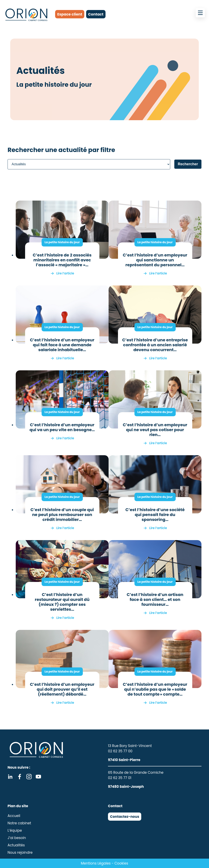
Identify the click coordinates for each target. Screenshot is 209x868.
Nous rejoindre (20, 852)
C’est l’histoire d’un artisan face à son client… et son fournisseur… (155, 599)
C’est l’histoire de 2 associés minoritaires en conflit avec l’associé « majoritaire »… (62, 260)
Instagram (29, 777)
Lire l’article (65, 273)
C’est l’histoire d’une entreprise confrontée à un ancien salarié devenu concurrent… (155, 345)
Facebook (20, 777)
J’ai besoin (17, 838)
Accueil (14, 816)
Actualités (16, 845)
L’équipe (15, 830)
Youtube (38, 777)
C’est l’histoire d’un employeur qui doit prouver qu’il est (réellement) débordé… (62, 689)
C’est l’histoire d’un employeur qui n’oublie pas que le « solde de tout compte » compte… (155, 689)
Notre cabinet (19, 823)
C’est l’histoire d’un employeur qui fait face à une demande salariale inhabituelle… (62, 345)
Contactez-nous (125, 817)
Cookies (121, 863)
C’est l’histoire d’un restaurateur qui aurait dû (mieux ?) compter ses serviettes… (62, 602)
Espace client (70, 14)
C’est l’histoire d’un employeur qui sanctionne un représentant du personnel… (155, 260)
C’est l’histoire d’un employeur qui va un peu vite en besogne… (62, 427)
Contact (96, 14)
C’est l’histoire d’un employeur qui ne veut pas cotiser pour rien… (155, 430)
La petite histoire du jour (62, 242)
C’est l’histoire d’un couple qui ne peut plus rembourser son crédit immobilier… (62, 515)
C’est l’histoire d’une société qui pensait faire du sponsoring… (155, 515)
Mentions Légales (96, 863)
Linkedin (10, 777)
